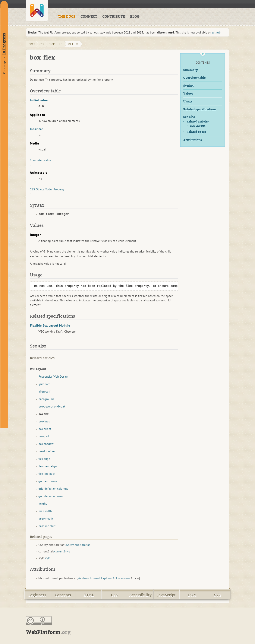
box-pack (44, 436)
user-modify (46, 518)
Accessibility (140, 595)
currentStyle (62, 551)
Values (188, 94)
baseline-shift (47, 526)
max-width (45, 511)
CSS (114, 595)
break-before (47, 451)
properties (56, 44)
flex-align (44, 459)
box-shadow (46, 444)
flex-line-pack (47, 474)
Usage (188, 101)
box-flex (72, 44)
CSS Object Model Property (47, 189)
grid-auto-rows (48, 481)
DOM (192, 595)
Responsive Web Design (53, 377)
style (47, 558)
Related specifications (200, 109)
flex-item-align (48, 466)
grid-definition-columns (53, 489)
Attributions (193, 140)
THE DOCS (67, 17)
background (46, 399)
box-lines (44, 421)
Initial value (39, 100)
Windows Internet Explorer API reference (104, 578)
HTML (89, 595)
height (43, 504)
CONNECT (89, 17)
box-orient (45, 429)
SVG (218, 595)
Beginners (37, 595)
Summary (191, 70)
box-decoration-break (52, 406)
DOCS (32, 44)
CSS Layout (198, 126)
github (216, 32)
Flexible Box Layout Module (50, 325)
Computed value (40, 160)
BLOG (135, 17)
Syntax (188, 86)
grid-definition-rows (51, 496)
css (42, 44)
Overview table (194, 78)
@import (44, 384)
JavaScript (166, 595)
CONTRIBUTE (114, 17)
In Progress (4, 44)
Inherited (37, 129)
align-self (44, 391)
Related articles (198, 122)
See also (189, 117)
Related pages (196, 132)
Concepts (63, 595)
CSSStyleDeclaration (78, 545)
